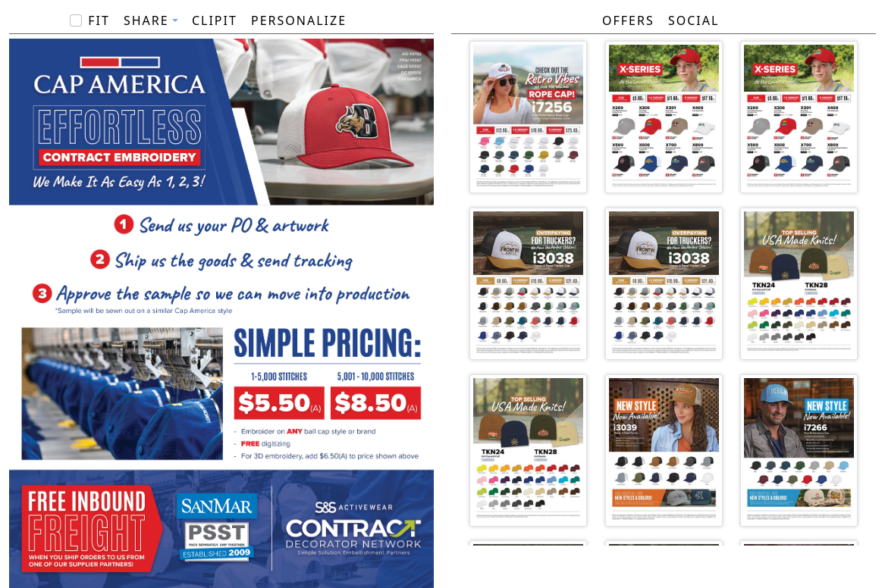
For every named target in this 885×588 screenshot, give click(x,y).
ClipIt (215, 20)
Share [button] (146, 20)
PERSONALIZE (299, 20)
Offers (628, 20)
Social (694, 20)
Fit (99, 20)
